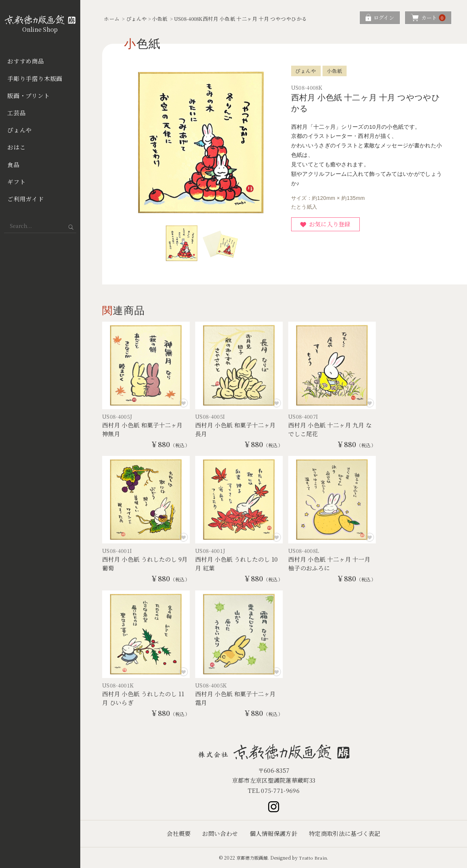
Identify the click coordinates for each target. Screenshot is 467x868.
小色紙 (160, 19)
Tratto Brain (313, 858)
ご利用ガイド (26, 199)
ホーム (112, 19)
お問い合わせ (220, 834)
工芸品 (16, 113)
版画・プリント (29, 96)
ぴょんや (20, 130)
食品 (13, 165)
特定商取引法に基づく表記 (345, 834)
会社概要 (179, 834)
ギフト (16, 182)
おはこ (16, 147)
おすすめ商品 (26, 61)
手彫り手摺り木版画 (35, 79)
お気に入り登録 (330, 224)
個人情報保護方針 (273, 834)
